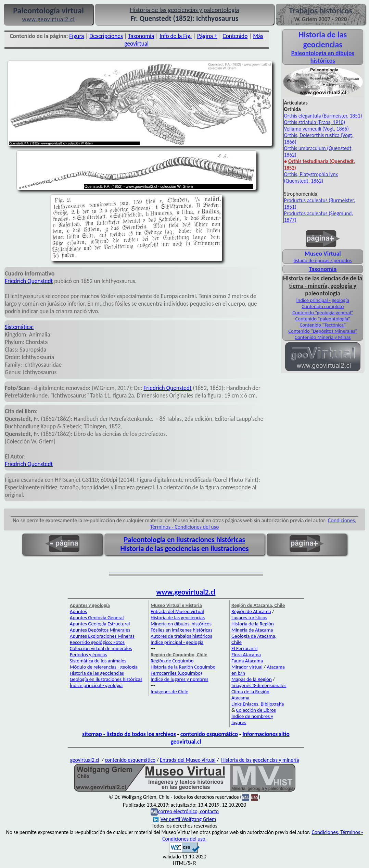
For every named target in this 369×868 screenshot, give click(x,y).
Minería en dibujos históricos (181, 624)
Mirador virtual (247, 667)
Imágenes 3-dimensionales (259, 685)
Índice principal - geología (323, 300)
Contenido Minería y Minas (323, 337)
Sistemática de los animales (98, 661)
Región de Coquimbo (172, 661)
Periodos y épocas (88, 655)
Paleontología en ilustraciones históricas (185, 540)
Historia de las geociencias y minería (260, 760)
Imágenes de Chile (169, 692)
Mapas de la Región (252, 679)
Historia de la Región (253, 624)
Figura (77, 36)
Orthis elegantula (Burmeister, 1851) (323, 116)
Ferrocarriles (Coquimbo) (176, 673)
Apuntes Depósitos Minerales (100, 630)
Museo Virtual (323, 254)
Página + (207, 36)
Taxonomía (141, 36)
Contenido (235, 36)
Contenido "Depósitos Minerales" (323, 331)
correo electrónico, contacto (188, 811)
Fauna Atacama (247, 661)
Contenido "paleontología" (323, 319)
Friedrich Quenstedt (29, 281)
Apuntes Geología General (97, 618)
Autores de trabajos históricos (181, 636)
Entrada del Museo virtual (177, 611)
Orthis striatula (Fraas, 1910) (315, 122)
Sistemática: (19, 327)
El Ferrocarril (245, 648)
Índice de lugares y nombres (180, 679)
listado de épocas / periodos (323, 260)
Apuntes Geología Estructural (100, 624)
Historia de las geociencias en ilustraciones (185, 549)
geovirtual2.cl (85, 760)
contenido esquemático (209, 734)
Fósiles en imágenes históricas (182, 630)
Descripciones (106, 36)
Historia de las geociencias (97, 673)
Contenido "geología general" (323, 313)
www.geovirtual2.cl (186, 592)
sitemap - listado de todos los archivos (129, 734)
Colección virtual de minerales (101, 648)
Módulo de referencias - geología (104, 667)
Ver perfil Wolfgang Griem (185, 819)
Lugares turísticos (249, 618)
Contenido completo (323, 306)
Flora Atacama (246, 655)
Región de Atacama (251, 611)
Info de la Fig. (176, 36)
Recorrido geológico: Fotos (97, 642)
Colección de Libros (256, 710)
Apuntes (78, 611)
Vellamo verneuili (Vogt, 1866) (316, 129)
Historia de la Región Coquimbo (183, 667)
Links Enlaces (245, 704)
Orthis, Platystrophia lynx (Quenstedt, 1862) (311, 178)
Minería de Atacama (252, 630)
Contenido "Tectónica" (323, 325)
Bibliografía (272, 704)
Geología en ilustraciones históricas (106, 679)
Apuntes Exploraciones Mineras (102, 636)
